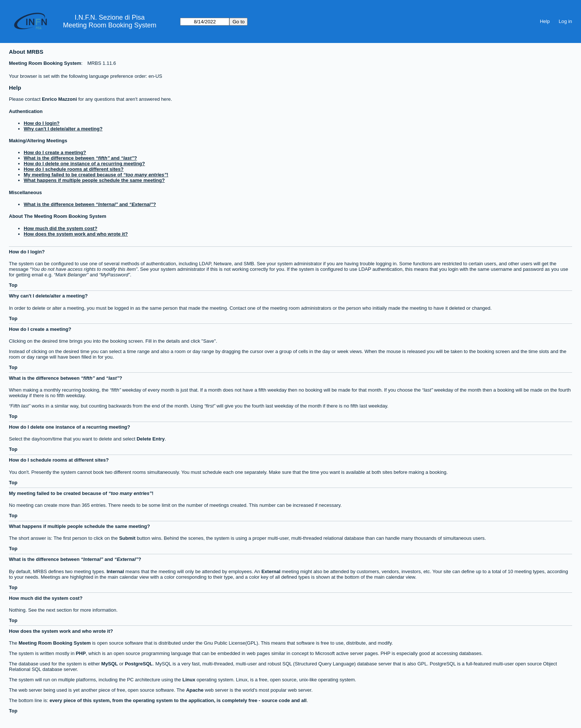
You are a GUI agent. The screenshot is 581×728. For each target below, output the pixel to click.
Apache (195, 690)
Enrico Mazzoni (59, 99)
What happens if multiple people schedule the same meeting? (94, 180)
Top (13, 285)
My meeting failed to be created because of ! (96, 175)
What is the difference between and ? (80, 158)
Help (545, 21)
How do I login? (42, 123)
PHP (81, 653)
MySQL (109, 664)
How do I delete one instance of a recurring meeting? (84, 164)
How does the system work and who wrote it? (76, 234)
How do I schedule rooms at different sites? (74, 169)
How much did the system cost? (61, 228)
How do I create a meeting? (55, 152)
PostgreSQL (139, 664)
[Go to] (205, 22)
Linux (189, 680)
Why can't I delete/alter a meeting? (63, 129)
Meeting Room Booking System (110, 25)
